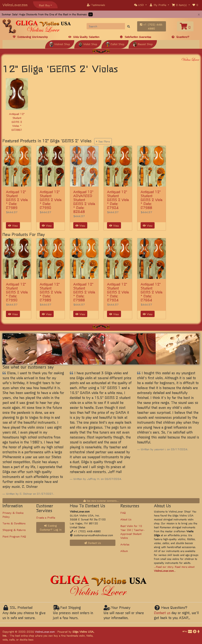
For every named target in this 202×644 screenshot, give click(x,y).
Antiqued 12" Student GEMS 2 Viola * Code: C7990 (51, 200)
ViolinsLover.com (15, 5)
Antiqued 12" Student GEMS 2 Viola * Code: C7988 (151, 200)
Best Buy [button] (44, 5)
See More (103, 141)
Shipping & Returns (14, 530)
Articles (125, 544)
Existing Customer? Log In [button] (51, 527)
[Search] (106, 26)
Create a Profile (46, 517)
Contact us (162, 613)
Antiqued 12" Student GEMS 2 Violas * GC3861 (17, 122)
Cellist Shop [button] (115, 44)
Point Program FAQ (14, 536)
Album (124, 551)
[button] (140, 5)
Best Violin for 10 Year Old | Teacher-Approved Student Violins (132, 532)
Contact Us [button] (93, 543)
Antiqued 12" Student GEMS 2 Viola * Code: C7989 (17, 200)
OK (91, 14)
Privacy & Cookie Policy (13, 515)
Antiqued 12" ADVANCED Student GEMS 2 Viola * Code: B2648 (84, 202)
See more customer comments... (101, 501)
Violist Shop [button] (88, 44)
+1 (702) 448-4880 (151, 26)
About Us (126, 519)
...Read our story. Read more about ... (174, 569)
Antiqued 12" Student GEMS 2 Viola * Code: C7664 (151, 292)
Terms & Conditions (14, 523)
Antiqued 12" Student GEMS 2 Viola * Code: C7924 (118, 200)
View (13, 225)
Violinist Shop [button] (60, 44)
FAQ (123, 513)
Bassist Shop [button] (143, 44)
